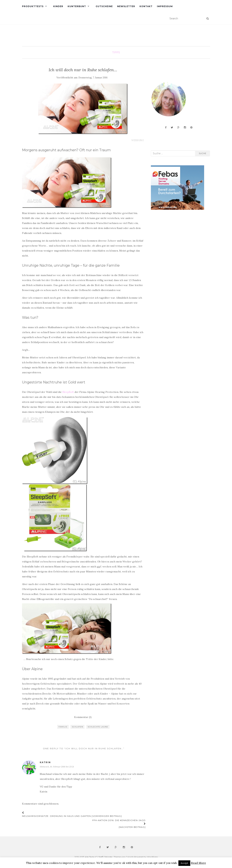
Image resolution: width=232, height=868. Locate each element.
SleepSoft (68, 392)
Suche (203, 153)
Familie (63, 727)
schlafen (77, 727)
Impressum (165, 6)
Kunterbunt (77, 6)
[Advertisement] (178, 241)
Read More (198, 863)
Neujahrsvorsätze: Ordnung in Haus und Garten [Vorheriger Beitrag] (72, 814)
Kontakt (146, 6)
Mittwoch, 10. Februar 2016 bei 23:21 (57, 767)
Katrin (45, 762)
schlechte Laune (98, 727)
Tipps (116, 52)
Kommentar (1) (83, 717)
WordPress (152, 857)
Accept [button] (184, 863)
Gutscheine (104, 6)
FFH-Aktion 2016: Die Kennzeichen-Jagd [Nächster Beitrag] (119, 824)
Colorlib (130, 857)
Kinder (58, 6)
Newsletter (126, 6)
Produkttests (33, 6)
